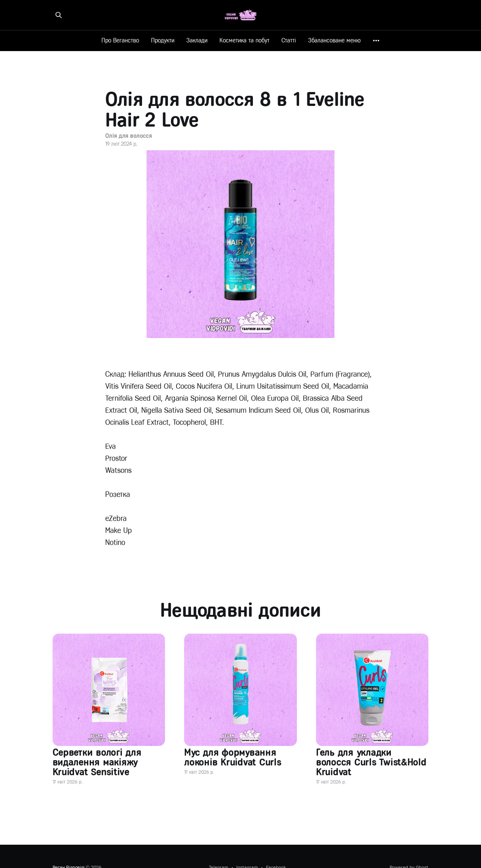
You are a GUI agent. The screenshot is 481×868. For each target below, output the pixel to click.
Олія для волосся (129, 136)
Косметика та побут (244, 40)
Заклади (197, 40)
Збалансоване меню (334, 40)
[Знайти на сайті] (59, 15)
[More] (376, 41)
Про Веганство (120, 40)
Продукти (163, 40)
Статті (289, 40)
